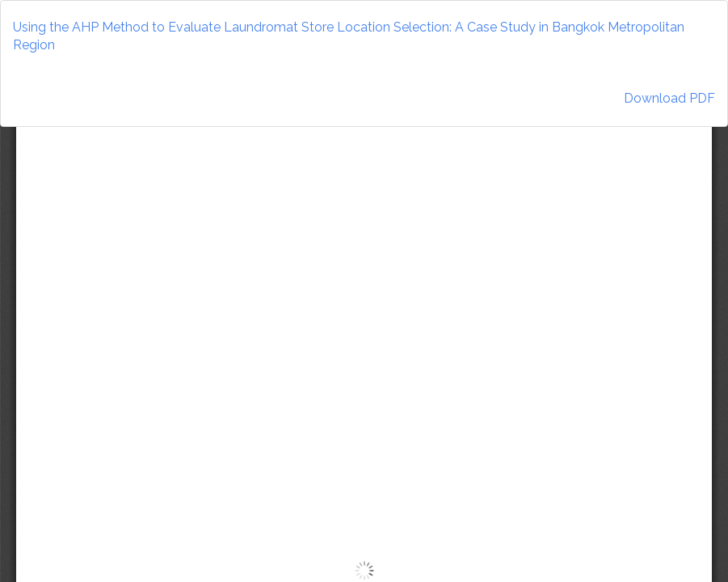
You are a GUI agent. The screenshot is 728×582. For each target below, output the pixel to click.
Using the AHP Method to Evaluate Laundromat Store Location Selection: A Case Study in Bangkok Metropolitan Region (349, 36)
